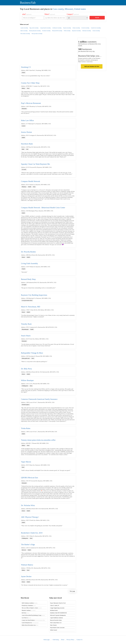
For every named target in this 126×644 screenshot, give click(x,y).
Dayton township (67, 28)
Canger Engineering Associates (57, 608)
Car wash (24, 169)
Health (23, 138)
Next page (72, 591)
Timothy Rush (26, 324)
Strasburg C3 (26, 67)
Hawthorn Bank (27, 144)
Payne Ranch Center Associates (57, 628)
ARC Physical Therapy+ (30, 517)
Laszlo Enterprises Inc (30, 623)
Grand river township (96, 28)
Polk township (67, 31)
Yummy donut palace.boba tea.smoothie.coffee (38, 440)
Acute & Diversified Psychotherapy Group (33, 615)
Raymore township (76, 31)
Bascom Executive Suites (56, 620)
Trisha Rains (26, 428)
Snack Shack (26, 336)
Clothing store (25, 386)
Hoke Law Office (28, 120)
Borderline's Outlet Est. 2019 (32, 533)
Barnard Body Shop (28, 279)
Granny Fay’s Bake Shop (30, 83)
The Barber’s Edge (28, 545)
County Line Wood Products (33, 620)
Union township (96, 31)
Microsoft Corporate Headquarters (58, 615)
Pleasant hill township (57, 31)
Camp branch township (45, 28)
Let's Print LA (26, 618)
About (63, 640)
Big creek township (34, 28)
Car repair (24, 285)
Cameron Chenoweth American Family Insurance (39, 399)
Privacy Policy (70, 640)
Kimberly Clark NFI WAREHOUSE (58, 613)
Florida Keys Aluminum (29, 605)
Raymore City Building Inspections (34, 295)
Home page (47, 640)
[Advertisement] (48, 51)
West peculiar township (37, 34)
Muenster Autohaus (29, 610)
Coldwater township (57, 28)
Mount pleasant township (35, 31)
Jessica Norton (26, 132)
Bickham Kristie (54, 610)
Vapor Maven (26, 462)
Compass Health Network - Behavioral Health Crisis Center (43, 208)
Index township (24, 31)
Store (28, 88)
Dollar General (54, 630)
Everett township (85, 28)
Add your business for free (92, 66)
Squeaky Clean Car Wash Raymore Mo (36, 164)
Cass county (58, 9)
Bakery (23, 88)
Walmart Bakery (27, 565)
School (23, 73)
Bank (23, 149)
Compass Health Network (31, 181)
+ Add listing (55, 640)
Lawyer (24, 126)
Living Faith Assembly (30, 263)
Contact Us (79, 640)
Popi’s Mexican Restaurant (31, 103)
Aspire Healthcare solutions (56, 618)
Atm (27, 149)
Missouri (69, 9)
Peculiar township (46, 31)
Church (23, 269)
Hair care (24, 550)
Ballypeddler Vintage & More (32, 353)
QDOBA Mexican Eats (30, 478)
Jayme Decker (26, 576)
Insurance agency (26, 405)
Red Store (25, 613)
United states (80, 9)
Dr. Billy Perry (27, 369)
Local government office (27, 300)
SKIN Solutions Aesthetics (30, 603)
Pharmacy (24, 187)
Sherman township (87, 31)
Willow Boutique (27, 380)
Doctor (23, 257)
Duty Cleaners (53, 625)
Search (97, 18)
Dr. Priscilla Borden (28, 252)
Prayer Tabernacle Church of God (58, 603)
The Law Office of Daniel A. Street (32, 608)
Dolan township (76, 28)
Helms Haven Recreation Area (30, 625)
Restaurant (24, 109)
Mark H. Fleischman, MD (31, 307)
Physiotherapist (25, 329)
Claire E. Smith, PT (55, 605)
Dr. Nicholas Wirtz (28, 505)
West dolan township (25, 34)
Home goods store (26, 358)
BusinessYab (28, 3)
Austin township (24, 28)
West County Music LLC (56, 623)
